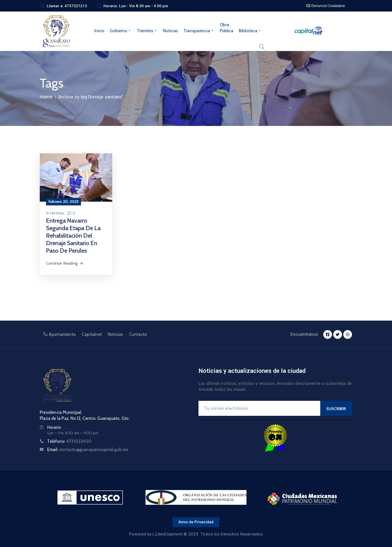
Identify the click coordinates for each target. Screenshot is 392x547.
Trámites (147, 31)
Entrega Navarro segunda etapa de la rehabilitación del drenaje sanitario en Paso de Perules (73, 236)
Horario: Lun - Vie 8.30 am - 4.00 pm (136, 6)
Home (46, 97)
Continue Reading (65, 263)
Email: (88, 450)
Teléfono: (69, 441)
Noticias (170, 31)
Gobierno (121, 31)
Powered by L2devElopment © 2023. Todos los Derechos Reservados (196, 534)
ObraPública (226, 28)
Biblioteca (250, 31)
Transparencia (199, 31)
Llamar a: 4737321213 (67, 6)
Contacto (138, 334)
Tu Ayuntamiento (59, 334)
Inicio (99, 31)
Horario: (54, 427)
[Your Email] (259, 408)
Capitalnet (92, 334)
